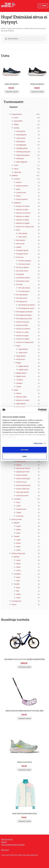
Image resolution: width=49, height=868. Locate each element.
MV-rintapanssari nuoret (26, 308)
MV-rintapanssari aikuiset (27, 305)
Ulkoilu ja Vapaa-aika (18, 553)
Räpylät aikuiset (24, 366)
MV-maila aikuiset (24, 288)
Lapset (18, 526)
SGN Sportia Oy (7, 839)
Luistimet (17, 179)
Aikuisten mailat (21, 397)
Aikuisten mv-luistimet (23, 213)
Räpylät (19, 363)
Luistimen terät (21, 192)
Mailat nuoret (21, 407)
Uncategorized (16, 601)
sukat (18, 580)
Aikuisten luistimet (22, 186)
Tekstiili (19, 386)
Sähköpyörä (20, 158)
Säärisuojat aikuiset (23, 492)
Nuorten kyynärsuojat (23, 485)
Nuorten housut (21, 482)
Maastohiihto (18, 121)
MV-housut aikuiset (25, 261)
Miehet (18, 529)
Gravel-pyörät (21, 131)
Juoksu (16, 118)
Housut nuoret (21, 461)
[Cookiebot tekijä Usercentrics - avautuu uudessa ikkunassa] (38, 410)
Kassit (18, 502)
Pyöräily (17, 128)
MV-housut (20, 257)
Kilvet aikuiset (23, 233)
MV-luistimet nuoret (23, 281)
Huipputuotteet (17, 114)
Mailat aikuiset (21, 403)
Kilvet (18, 230)
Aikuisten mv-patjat (22, 220)
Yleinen (14, 604)
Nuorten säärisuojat (23, 489)
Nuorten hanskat (22, 475)
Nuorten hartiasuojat (23, 478)
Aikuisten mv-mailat (23, 216)
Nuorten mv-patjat (22, 335)
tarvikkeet (19, 383)
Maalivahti (17, 203)
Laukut (18, 506)
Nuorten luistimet (22, 199)
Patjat (18, 346)
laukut (18, 577)
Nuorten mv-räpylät (23, 339)
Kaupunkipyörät (21, 135)
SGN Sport (5, 850)
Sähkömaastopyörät (23, 155)
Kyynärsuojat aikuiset (23, 468)
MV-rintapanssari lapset (24, 315)
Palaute (4, 842)
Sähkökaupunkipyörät (23, 152)
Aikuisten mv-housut (23, 206)
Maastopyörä (21, 141)
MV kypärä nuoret (22, 254)
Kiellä (24, 456)
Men (18, 591)
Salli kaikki (24, 450)
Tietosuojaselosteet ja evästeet (13, 845)
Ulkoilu (16, 169)
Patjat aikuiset (23, 349)
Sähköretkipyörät (22, 162)
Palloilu (16, 124)
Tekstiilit (17, 536)
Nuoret (19, 196)
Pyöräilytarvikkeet (22, 148)
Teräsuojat (20, 516)
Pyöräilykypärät (21, 145)
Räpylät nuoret (23, 369)
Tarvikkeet (20, 380)
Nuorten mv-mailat (22, 332)
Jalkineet (17, 523)
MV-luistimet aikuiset (23, 278)
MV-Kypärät (20, 274)
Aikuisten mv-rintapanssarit (25, 226)
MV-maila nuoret (24, 291)
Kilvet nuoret (23, 237)
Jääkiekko (15, 175)
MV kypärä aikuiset (22, 250)
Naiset (18, 533)
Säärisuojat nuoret (22, 495)
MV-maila (19, 284)
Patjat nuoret (23, 352)
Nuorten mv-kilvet (22, 325)
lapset (18, 189)
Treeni (16, 165)
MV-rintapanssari (22, 301)
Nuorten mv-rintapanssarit (25, 342)
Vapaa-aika (18, 172)
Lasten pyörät (21, 138)
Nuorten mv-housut (23, 322)
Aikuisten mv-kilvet (22, 209)
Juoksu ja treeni (17, 519)
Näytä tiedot (38, 443)
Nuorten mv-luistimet (23, 329)
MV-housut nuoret (24, 264)
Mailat (16, 390)
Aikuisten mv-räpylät (23, 223)
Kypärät (19, 247)
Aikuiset (19, 182)
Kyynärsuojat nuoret (23, 472)
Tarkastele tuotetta (12, 92)
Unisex (18, 550)
